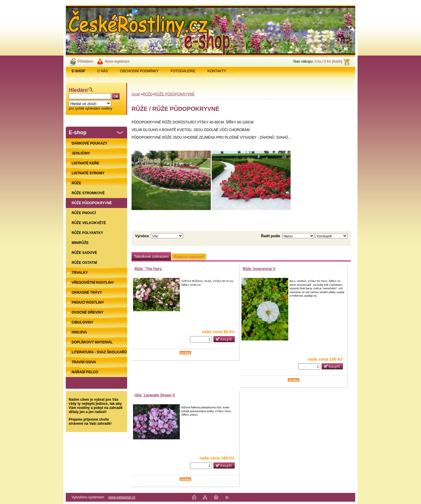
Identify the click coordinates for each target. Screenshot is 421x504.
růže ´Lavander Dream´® (155, 395)
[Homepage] (78, 71)
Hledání (78, 90)
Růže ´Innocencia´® (259, 269)
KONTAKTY (217, 71)
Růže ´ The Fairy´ (149, 269)
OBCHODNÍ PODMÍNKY (139, 71)
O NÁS (102, 71)
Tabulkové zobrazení (151, 256)
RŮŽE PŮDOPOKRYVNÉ (174, 94)
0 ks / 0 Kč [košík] (328, 61)
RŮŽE (147, 94)
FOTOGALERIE (183, 71)
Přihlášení (85, 61)
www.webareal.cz (122, 497)
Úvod (136, 94)
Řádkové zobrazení (189, 257)
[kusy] (201, 339)
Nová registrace (117, 61)
